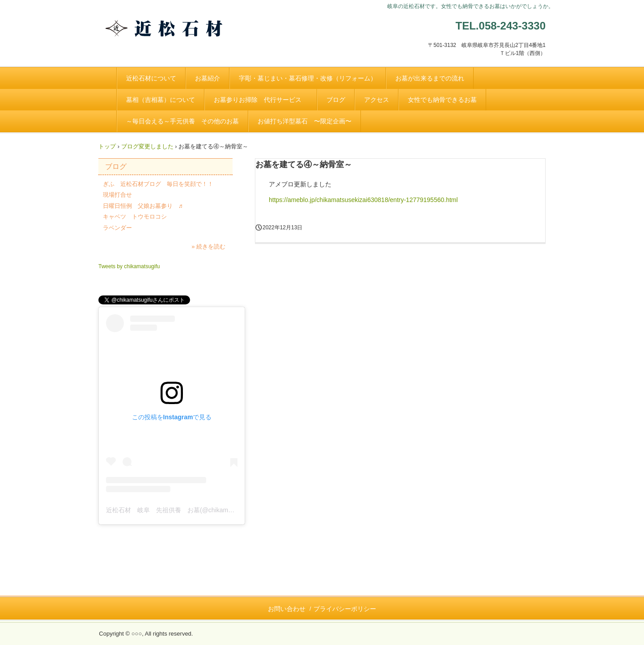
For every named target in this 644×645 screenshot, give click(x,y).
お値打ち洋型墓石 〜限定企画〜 (305, 121)
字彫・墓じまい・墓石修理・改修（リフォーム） (308, 78)
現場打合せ (117, 195)
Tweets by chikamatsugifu (129, 266)
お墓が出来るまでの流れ (430, 78)
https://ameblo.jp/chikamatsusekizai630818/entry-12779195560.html (363, 200)
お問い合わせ (287, 609)
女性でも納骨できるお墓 (442, 100)
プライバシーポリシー (345, 609)
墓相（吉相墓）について (161, 100)
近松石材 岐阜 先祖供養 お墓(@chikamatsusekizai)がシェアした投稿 (209, 510)
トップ (107, 146)
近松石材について (151, 78)
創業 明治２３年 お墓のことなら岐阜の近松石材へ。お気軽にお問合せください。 (177, 37)
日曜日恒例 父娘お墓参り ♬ (143, 206)
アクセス (377, 100)
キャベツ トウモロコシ (135, 217)
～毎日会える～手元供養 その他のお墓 (182, 121)
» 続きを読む (208, 247)
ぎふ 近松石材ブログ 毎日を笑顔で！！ (158, 184)
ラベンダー (117, 228)
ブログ (336, 100)
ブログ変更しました (147, 146)
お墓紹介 (208, 78)
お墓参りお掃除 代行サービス (261, 100)
